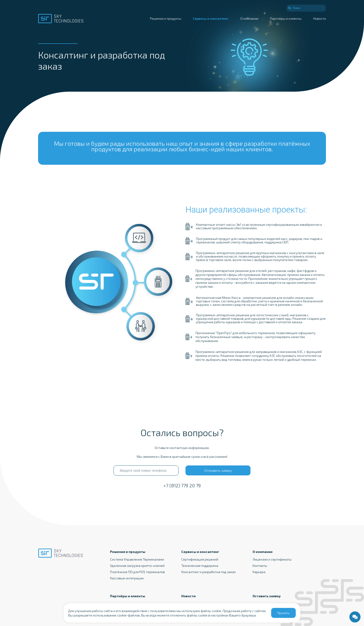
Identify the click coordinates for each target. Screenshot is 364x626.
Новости (320, 18)
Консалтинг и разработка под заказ (208, 572)
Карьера (259, 572)
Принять (283, 613)
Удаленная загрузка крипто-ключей (137, 566)
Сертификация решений (200, 559)
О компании (249, 18)
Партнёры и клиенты (286, 18)
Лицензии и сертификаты (272, 559)
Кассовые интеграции (127, 578)
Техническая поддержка (200, 566)
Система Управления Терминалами (137, 559)
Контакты (260, 566)
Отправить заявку (218, 470)
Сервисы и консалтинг (211, 18)
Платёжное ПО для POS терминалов (137, 572)
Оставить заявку (267, 596)
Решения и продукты (166, 18)
